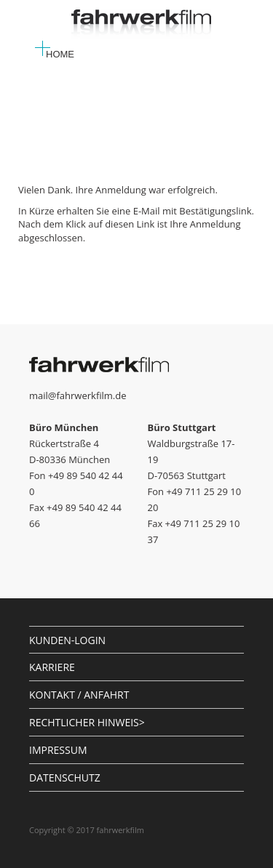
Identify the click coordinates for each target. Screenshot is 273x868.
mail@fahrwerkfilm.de (78, 395)
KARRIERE (52, 667)
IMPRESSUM (58, 750)
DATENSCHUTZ (65, 777)
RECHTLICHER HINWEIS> (87, 722)
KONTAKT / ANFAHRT (79, 695)
